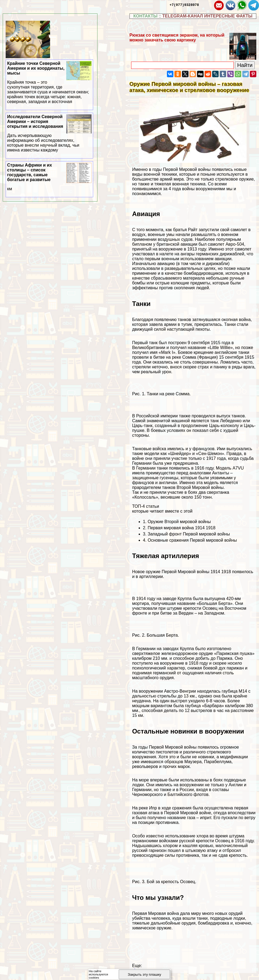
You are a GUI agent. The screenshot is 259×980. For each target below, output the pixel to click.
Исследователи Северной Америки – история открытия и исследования (50, 133)
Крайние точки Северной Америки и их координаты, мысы (50, 83)
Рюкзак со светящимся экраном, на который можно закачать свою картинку (177, 38)
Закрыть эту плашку (145, 974)
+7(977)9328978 (184, 5)
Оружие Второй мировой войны (179, 522)
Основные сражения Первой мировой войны (192, 540)
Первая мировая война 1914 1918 (181, 528)
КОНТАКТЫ (145, 16)
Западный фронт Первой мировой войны (189, 534)
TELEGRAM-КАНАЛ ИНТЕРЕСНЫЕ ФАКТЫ (207, 16)
